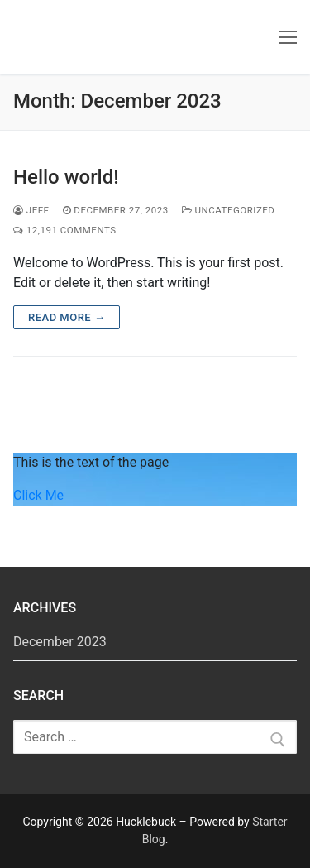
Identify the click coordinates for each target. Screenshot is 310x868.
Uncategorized (229, 210)
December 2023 (60, 642)
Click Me (38, 495)
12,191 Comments (65, 230)
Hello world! (66, 177)
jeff (31, 210)
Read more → (67, 317)
